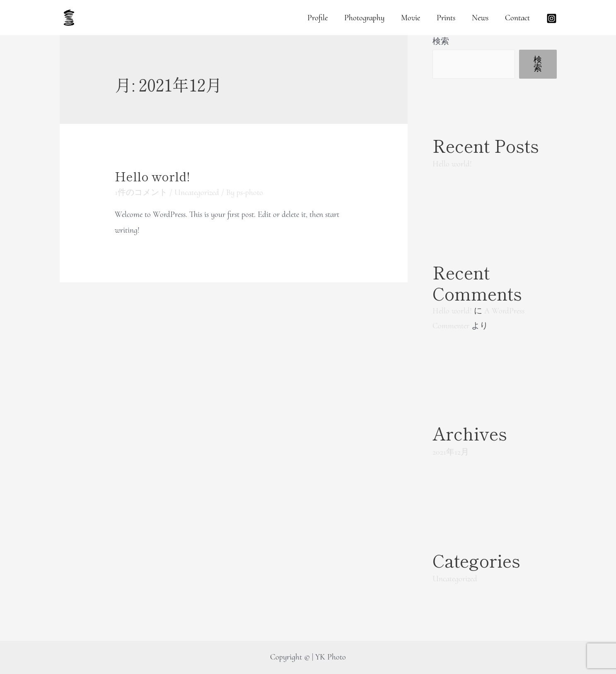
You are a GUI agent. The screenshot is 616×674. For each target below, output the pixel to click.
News (480, 18)
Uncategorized (197, 193)
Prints (446, 18)
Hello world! (152, 176)
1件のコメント (141, 193)
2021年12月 (451, 452)
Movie (411, 18)
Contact (517, 18)
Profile (318, 18)
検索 (441, 41)
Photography (364, 18)
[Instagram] (552, 18)
